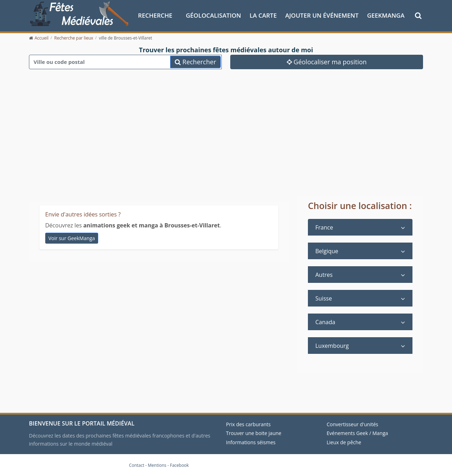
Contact (136, 465)
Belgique (327, 251)
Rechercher (195, 62)
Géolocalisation (213, 15)
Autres (324, 275)
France (324, 227)
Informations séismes (251, 442)
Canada (325, 322)
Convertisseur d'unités (352, 424)
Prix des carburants (248, 424)
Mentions (157, 465)
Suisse (324, 298)
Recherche (155, 15)
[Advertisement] (226, 141)
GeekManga (386, 15)
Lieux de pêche (344, 442)
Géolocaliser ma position (327, 62)
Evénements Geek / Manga (357, 433)
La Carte (263, 15)
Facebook (179, 465)
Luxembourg (332, 346)
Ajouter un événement (322, 15)
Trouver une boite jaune (254, 433)
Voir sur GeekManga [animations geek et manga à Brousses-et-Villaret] (72, 238)
